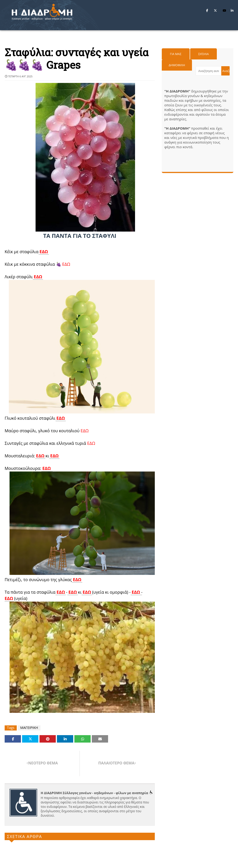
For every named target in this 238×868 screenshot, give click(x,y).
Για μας (176, 54)
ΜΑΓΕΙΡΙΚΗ (29, 728)
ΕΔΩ (44, 252)
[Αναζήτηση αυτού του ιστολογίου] (208, 71)
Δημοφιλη (177, 65)
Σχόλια (203, 54)
